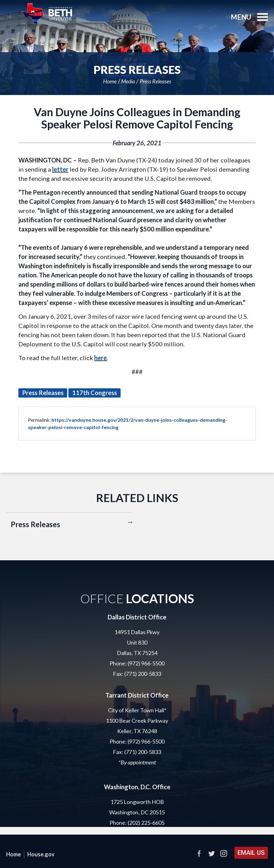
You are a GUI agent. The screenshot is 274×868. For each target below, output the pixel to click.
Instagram (224, 853)
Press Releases (155, 81)
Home (110, 81)
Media (128, 81)
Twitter (211, 853)
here (100, 358)
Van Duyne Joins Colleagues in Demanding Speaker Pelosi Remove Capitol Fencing (137, 118)
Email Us (251, 853)
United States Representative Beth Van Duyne (47, 14)
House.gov (41, 854)
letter (60, 169)
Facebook (199, 853)
